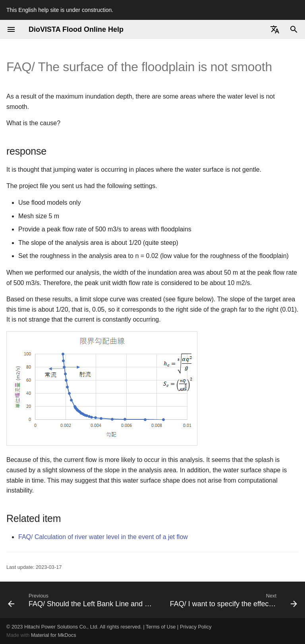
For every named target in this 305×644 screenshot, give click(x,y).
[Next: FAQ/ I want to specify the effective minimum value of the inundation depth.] (233, 600)
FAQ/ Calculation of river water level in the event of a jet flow (103, 537)
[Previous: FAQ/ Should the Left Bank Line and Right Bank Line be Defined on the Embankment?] (82, 600)
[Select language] (275, 29)
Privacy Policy (196, 627)
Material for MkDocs (54, 635)
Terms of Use (161, 627)
